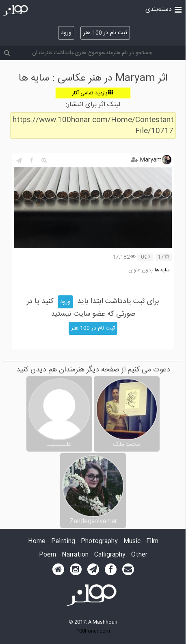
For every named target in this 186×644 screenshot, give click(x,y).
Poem (48, 555)
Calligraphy (110, 555)
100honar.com (93, 631)
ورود (66, 33)
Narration (75, 555)
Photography (99, 542)
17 (163, 258)
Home (37, 542)
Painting (63, 542)
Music (132, 542)
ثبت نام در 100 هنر (105, 33)
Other (139, 555)
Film (152, 542)
